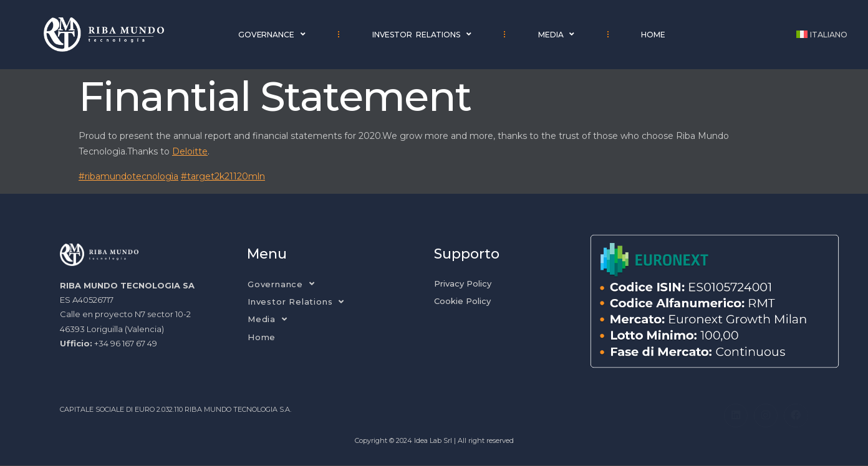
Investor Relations (422, 34)
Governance (272, 34)
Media (556, 34)
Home (653, 35)
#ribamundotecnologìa (128, 176)
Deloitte (190, 151)
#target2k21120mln (223, 176)
